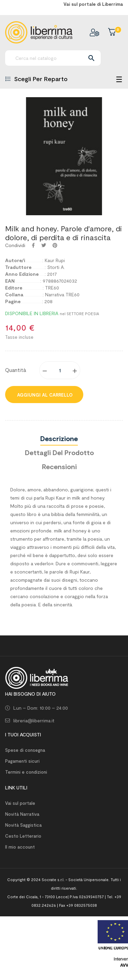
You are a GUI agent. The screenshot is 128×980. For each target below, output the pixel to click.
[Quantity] (60, 370)
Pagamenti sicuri (22, 761)
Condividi (33, 245)
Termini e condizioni (26, 772)
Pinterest (55, 245)
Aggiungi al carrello (44, 395)
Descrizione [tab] (59, 438)
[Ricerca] (53, 58)
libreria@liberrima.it (34, 720)
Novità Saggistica (23, 825)
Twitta (44, 245)
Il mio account (20, 847)
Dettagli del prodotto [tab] (59, 452)
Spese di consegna (25, 750)
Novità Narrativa (22, 814)
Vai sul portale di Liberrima (93, 4)
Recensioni (59, 466)
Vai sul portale (20, 803)
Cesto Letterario (23, 836)
